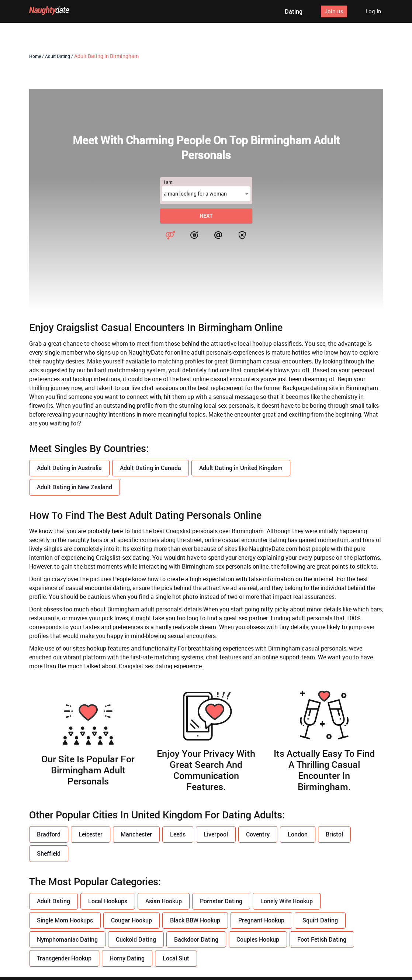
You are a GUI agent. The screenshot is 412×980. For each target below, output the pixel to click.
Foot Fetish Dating (322, 939)
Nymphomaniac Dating (67, 939)
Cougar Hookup (131, 920)
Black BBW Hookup (195, 920)
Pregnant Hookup (261, 920)
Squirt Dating (320, 920)
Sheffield (49, 853)
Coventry (258, 834)
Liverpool (216, 834)
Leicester (91, 834)
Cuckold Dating (136, 939)
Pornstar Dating (221, 901)
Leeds (178, 834)
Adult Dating (53, 901)
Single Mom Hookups (65, 920)
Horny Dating (127, 958)
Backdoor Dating (196, 939)
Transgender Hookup (64, 958)
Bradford (49, 834)
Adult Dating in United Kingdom (241, 468)
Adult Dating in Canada (150, 468)
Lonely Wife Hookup (287, 901)
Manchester (136, 834)
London (298, 834)
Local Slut (176, 958)
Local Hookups (108, 901)
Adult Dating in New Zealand (75, 487)
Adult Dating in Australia (69, 468)
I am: (169, 182)
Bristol (334, 834)
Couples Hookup (258, 939)
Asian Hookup (164, 901)
